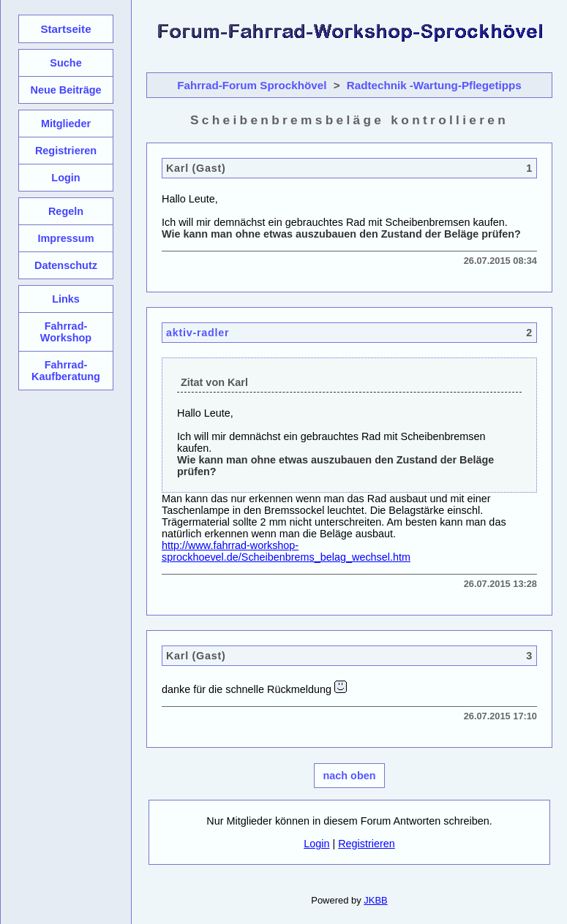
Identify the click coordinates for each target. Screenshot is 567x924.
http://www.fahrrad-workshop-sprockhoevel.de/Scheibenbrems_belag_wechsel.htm (286, 551)
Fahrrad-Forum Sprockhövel (252, 85)
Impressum (65, 238)
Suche (65, 63)
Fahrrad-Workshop (66, 332)
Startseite (65, 29)
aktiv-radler (198, 333)
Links (66, 299)
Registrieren (367, 844)
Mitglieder (66, 124)
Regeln (66, 211)
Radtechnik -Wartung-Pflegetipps (434, 85)
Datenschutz (66, 265)
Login (316, 844)
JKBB (375, 900)
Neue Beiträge (65, 90)
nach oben (350, 776)
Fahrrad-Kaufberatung (66, 371)
